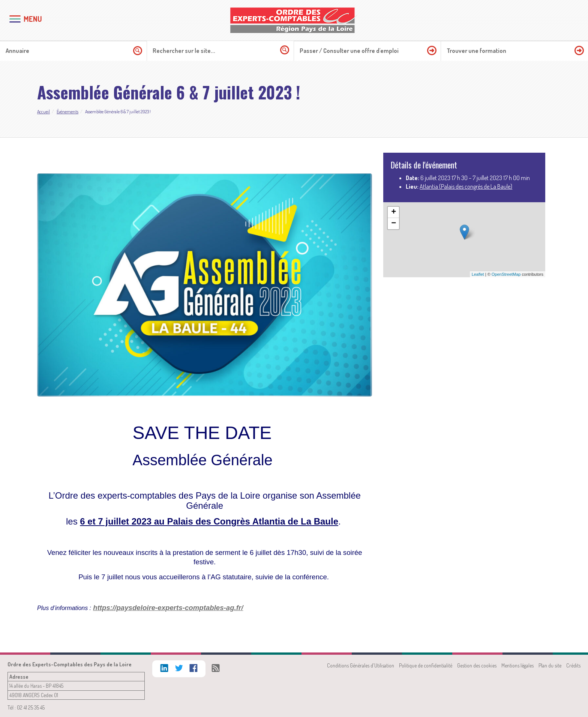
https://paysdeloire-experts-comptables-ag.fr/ (168, 608)
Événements (67, 112)
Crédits (573, 665)
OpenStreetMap (506, 274)
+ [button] (394, 212)
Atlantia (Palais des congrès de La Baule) (466, 186)
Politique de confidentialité (426, 665)
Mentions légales (517, 665)
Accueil (43, 112)
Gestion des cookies (477, 665)
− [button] (394, 224)
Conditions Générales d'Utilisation (361, 665)
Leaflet (478, 274)
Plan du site (550, 665)
